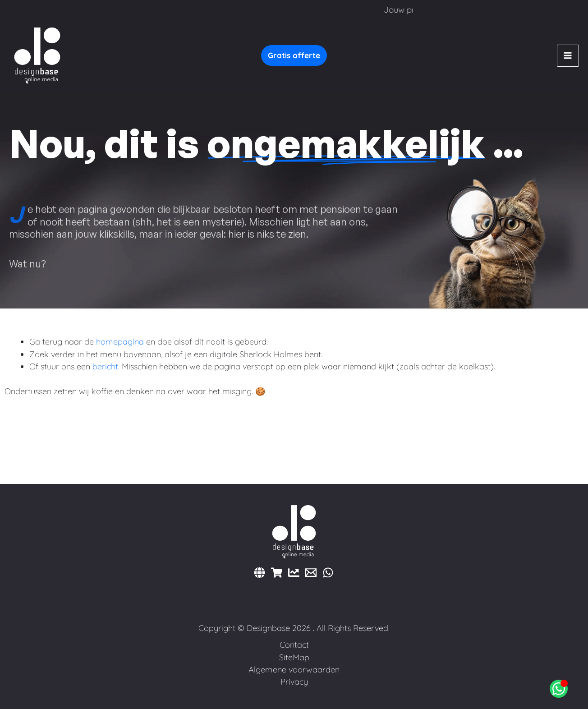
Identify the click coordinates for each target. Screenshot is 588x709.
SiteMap (294, 657)
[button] (294, 55)
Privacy (294, 682)
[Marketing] (294, 573)
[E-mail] (311, 573)
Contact (294, 645)
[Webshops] (277, 573)
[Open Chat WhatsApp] (559, 689)
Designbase (268, 628)
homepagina (120, 342)
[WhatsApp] (328, 573)
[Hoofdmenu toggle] (568, 56)
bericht (105, 366)
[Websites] (260, 573)
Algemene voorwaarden (294, 670)
